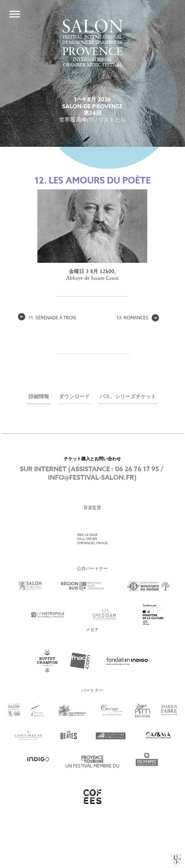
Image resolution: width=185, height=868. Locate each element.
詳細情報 (39, 397)
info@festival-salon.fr (91, 478)
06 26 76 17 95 (137, 469)
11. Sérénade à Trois (47, 318)
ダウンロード (74, 397)
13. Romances (138, 318)
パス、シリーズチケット (128, 397)
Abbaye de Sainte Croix (92, 278)
